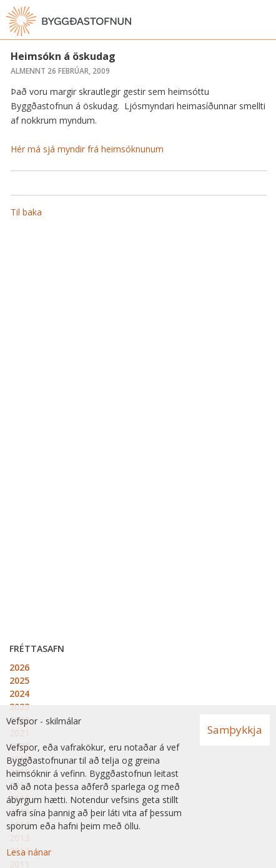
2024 (19, 693)
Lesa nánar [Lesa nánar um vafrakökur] (29, 852)
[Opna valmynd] (264, 21)
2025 (19, 680)
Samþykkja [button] (235, 730)
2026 (19, 667)
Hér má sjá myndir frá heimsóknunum (87, 149)
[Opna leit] (239, 21)
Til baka (26, 212)
